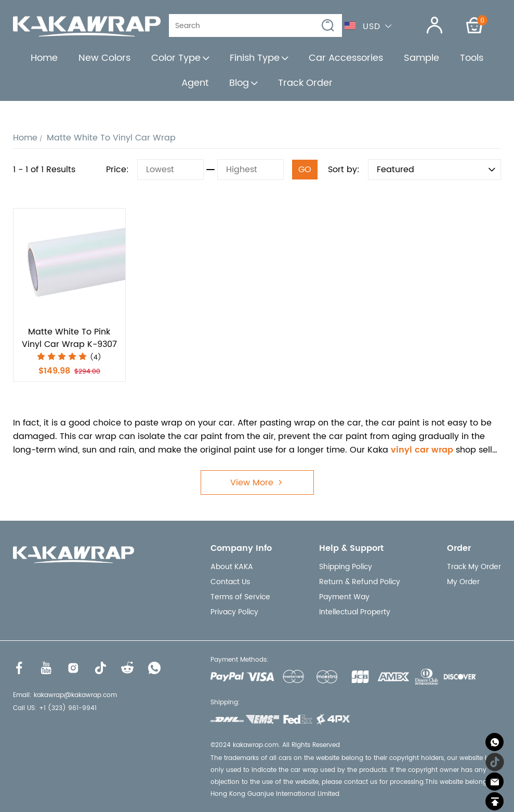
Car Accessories (346, 58)
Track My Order (474, 567)
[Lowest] (170, 170)
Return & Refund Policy (360, 582)
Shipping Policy (346, 567)
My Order (463, 582)
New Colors (104, 58)
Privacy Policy (234, 612)
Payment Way (344, 597)
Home (44, 58)
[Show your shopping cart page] (475, 25)
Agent (195, 83)
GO (305, 170)
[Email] (495, 782)
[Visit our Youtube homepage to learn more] (46, 668)
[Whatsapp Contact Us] (495, 742)
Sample (421, 58)
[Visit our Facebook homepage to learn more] (19, 668)
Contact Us (230, 582)
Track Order (305, 83)
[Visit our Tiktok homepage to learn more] (100, 668)
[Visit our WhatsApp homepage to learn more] (154, 668)
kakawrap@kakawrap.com (75, 695)
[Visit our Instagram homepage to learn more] (73, 668)
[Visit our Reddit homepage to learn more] (127, 668)
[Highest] (251, 170)
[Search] (248, 25)
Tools (472, 58)
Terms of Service (240, 597)
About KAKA (232, 567)
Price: (117, 170)
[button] (328, 26)
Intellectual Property (355, 612)
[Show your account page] (428, 25)
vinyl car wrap (422, 450)
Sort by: (344, 170)
